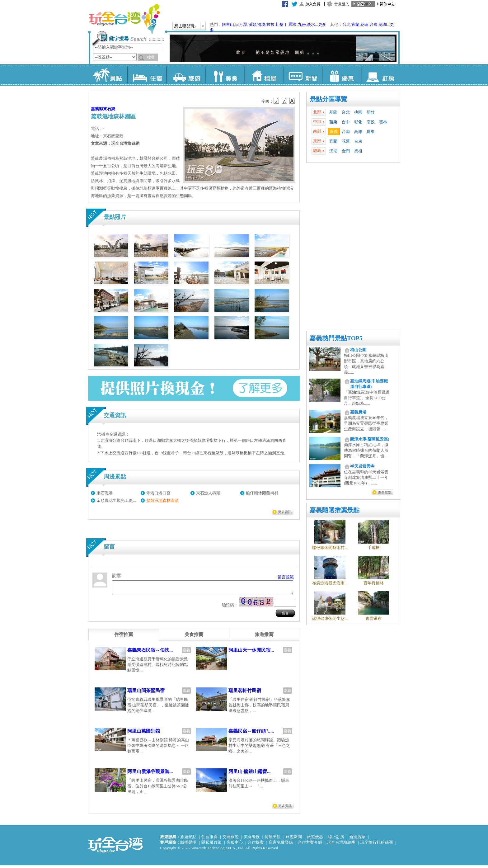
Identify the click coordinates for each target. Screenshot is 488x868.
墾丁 (284, 24)
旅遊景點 (188, 840)
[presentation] (124, 637)
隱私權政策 (211, 845)
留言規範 (286, 577)
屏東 (371, 132)
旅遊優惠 (315, 840)
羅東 (293, 24)
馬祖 (358, 151)
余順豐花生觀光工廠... (116, 500)
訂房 (380, 75)
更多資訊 (285, 512)
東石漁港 (105, 493)
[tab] (124, 637)
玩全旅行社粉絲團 (377, 845)
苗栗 (333, 122)
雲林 (383, 122)
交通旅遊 (231, 840)
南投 (371, 122)
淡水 (311, 24)
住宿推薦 (209, 840)
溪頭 (252, 24)
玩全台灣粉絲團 (341, 845)
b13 (284, 101)
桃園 (358, 112)
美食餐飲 (252, 840)
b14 (292, 101)
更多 (322, 24)
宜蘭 (355, 24)
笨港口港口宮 (158, 493)
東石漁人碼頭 (208, 493)
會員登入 (342, 4)
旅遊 (186, 75)
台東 (374, 24)
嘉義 (334, 132)
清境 (261, 24)
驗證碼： (230, 608)
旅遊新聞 (294, 840)
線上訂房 (336, 840)
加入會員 (313, 4)
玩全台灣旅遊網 (124, 19)
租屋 (263, 75)
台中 (346, 122)
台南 (346, 132)
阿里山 (228, 24)
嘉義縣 (97, 109)
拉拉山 (272, 24)
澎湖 (383, 24)
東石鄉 (109, 109)
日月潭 (241, 24)
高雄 (358, 132)
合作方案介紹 (310, 845)
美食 (225, 75)
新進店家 (357, 840)
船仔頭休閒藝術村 (262, 493)
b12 (277, 101)
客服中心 (235, 845)
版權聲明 (188, 845)
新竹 (371, 112)
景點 (108, 75)
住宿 (147, 75)
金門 (346, 151)
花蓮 (364, 24)
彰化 (358, 122)
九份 (302, 24)
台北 (346, 24)
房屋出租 (273, 840)
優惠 (341, 75)
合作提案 (256, 845)
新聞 (302, 75)
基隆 (333, 112)
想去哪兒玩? (185, 26)
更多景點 (385, 492)
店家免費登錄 (281, 845)
